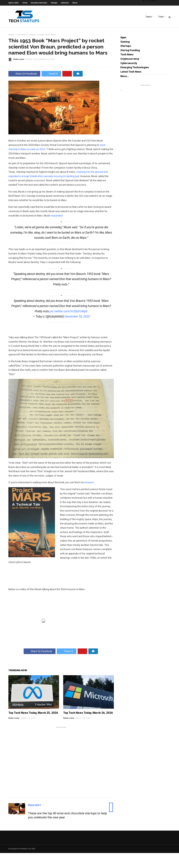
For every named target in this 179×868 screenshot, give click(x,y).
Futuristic (23, 36)
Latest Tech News (131, 73)
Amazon (89, 484)
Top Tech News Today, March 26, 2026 (88, 714)
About (75, 3)
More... (125, 78)
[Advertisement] (61, 763)
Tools (161, 17)
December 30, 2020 (77, 318)
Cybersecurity (129, 65)
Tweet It (51, 75)
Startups (54, 3)
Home (25, 3)
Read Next (35, 807)
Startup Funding (130, 52)
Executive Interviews (39, 3)
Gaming (125, 43)
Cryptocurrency (130, 60)
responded (56, 217)
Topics (149, 17)
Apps (123, 39)
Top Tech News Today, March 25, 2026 (33, 714)
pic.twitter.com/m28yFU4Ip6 (69, 313)
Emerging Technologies (135, 69)
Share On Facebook (24, 75)
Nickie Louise (14, 719)
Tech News (127, 56)
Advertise (65, 3)
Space (33, 36)
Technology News (46, 36)
